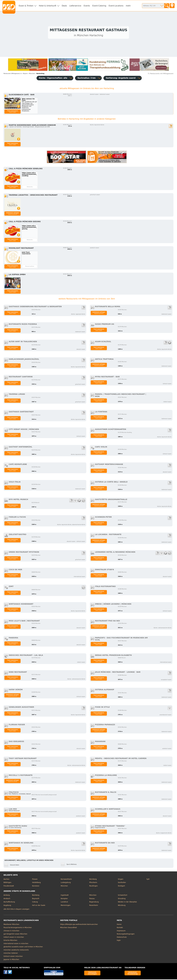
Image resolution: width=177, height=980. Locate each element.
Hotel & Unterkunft (47, 6)
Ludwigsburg (66, 883)
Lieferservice (75, 6)
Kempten (64, 899)
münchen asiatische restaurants (16, 950)
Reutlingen (93, 886)
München (64, 886)
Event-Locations (116, 6)
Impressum (121, 931)
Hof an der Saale (39, 906)
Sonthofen (122, 883)
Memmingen (66, 906)
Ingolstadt (65, 896)
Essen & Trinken (26, 6)
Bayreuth (36, 899)
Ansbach (7, 899)
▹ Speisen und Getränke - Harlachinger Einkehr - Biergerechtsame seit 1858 (29, 127)
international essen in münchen (16, 944)
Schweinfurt (123, 896)
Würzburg (122, 906)
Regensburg (94, 902)
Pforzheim (93, 883)
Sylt (148, 880)
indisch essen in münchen (14, 938)
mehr (128, 6)
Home (119, 925)
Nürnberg (93, 880)
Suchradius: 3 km (86, 79)
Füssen (35, 880)
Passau (92, 899)
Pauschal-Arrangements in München (18, 928)
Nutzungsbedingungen (126, 934)
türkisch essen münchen (13, 957)
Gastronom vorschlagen (92, 973)
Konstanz (36, 886)
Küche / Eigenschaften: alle (53, 79)
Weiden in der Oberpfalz (127, 902)
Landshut (64, 902)
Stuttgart (121, 886)
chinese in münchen (11, 931)
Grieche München (10, 941)
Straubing (122, 899)
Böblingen (7, 883)
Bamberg (36, 896)
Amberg (7, 896)
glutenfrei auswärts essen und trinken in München (23, 947)
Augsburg (7, 906)
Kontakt (120, 928)
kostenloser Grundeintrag (133, 973)
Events (87, 6)
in (13, 74)
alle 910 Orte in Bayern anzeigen (16, 910)
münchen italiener (11, 954)
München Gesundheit (69, 928)
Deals (64, 6)
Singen (121, 880)
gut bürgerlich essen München (15, 934)
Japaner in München (11, 960)
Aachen (6, 880)
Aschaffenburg (9, 902)
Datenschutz (122, 938)
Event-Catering (99, 6)
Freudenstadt (9, 886)
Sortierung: (121, 79)
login (119, 941)
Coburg (35, 902)
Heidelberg (36, 883)
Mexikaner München (11, 925)
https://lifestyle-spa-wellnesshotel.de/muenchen (79, 925)
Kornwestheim (66, 880)
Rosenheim (94, 906)
